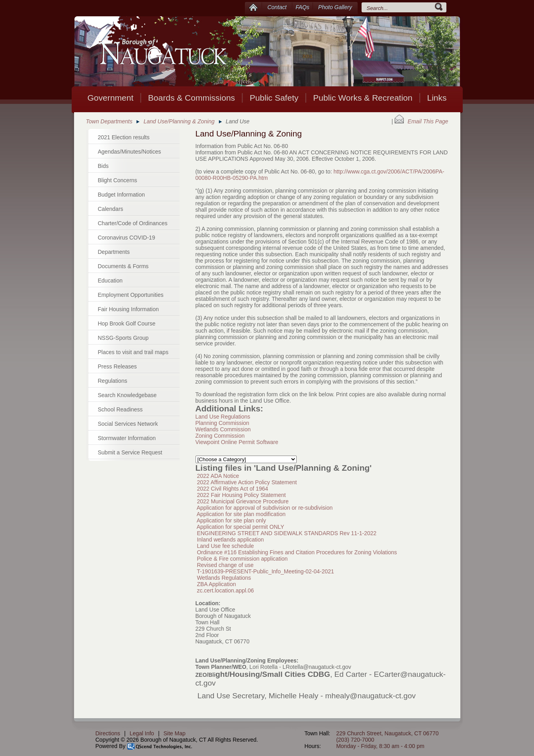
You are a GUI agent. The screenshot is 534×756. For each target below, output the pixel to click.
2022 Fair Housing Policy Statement (241, 495)
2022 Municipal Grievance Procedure (243, 501)
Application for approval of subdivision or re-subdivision (265, 508)
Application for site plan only (231, 520)
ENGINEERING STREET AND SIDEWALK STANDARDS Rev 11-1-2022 (287, 533)
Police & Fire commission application (242, 559)
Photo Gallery (335, 7)
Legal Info (142, 733)
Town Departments (109, 121)
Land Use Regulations (223, 417)
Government (110, 98)
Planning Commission (222, 423)
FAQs (302, 7)
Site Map (175, 733)
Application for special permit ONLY (241, 527)
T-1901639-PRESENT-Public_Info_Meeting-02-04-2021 (265, 571)
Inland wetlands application (230, 540)
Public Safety (274, 98)
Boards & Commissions (192, 98)
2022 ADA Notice (218, 476)
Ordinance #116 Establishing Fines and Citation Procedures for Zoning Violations (297, 552)
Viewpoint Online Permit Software (237, 442)
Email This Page (422, 121)
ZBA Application (216, 584)
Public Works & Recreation (363, 98)
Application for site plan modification (241, 514)
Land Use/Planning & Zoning (179, 121)
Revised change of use (225, 565)
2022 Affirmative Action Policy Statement (247, 482)
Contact (277, 7)
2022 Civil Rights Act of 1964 (232, 489)
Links (437, 98)
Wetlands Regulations (224, 578)
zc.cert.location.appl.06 (225, 590)
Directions (108, 733)
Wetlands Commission (223, 429)
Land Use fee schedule (225, 546)
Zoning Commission (220, 436)
